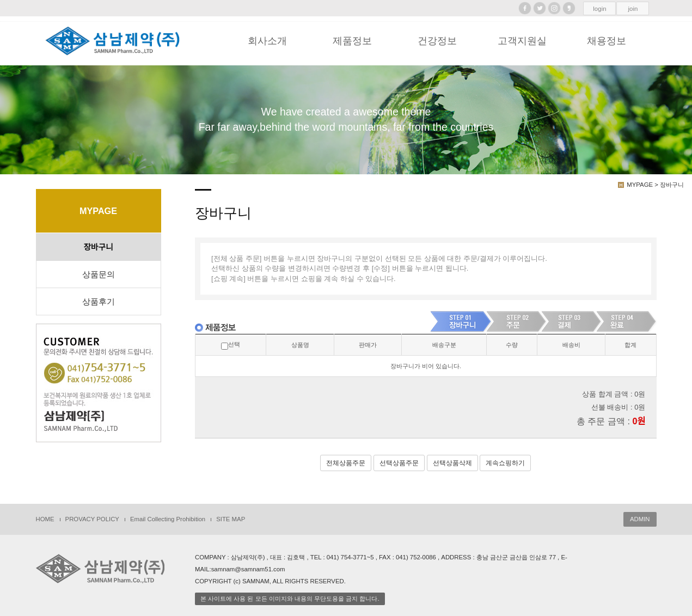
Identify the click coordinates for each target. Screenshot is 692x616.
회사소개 (267, 41)
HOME (45, 519)
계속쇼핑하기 (505, 463)
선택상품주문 (399, 463)
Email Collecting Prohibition (168, 519)
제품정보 (352, 41)
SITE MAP (231, 519)
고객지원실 (522, 41)
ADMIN (640, 519)
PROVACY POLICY (92, 519)
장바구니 (99, 247)
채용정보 (607, 41)
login (599, 9)
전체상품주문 (346, 463)
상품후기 (99, 302)
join (633, 9)
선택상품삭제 (452, 463)
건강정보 (437, 41)
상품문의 (99, 275)
